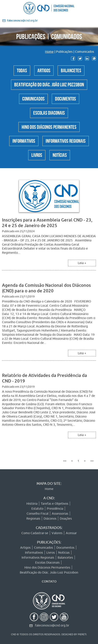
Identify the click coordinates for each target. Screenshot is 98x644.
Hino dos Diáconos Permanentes (49, 126)
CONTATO (49, 581)
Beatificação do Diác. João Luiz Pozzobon (49, 84)
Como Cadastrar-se (35, 533)
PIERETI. (82, 634)
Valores (57, 533)
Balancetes (71, 70)
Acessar (71, 533)
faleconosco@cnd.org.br (52, 625)
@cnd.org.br (22, 20)
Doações (66, 518)
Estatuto (37, 508)
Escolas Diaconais (49, 112)
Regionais (33, 518)
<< (65, 461)
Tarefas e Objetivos (54, 503)
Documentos (65, 98)
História (32, 503)
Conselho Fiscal (37, 513)
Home (49, 52)
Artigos (44, 70)
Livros (37, 154)
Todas (22, 70)
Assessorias (60, 513)
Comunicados (33, 98)
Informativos (24, 140)
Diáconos (50, 518)
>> (92, 461)
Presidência (55, 508)
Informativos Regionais (66, 140)
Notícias (60, 154)
